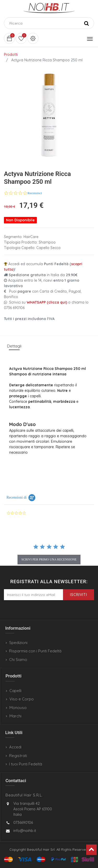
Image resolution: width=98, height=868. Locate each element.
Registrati (18, 756)
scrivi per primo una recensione (49, 559)
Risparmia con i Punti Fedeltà (35, 651)
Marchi (15, 716)
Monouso (18, 708)
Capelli (15, 691)
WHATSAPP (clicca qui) (47, 302)
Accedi (15, 747)
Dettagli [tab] (14, 346)
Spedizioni (18, 643)
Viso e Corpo (22, 699)
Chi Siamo (18, 660)
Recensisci (35, 193)
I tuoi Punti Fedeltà (26, 764)
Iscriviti (79, 595)
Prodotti (11, 55)
